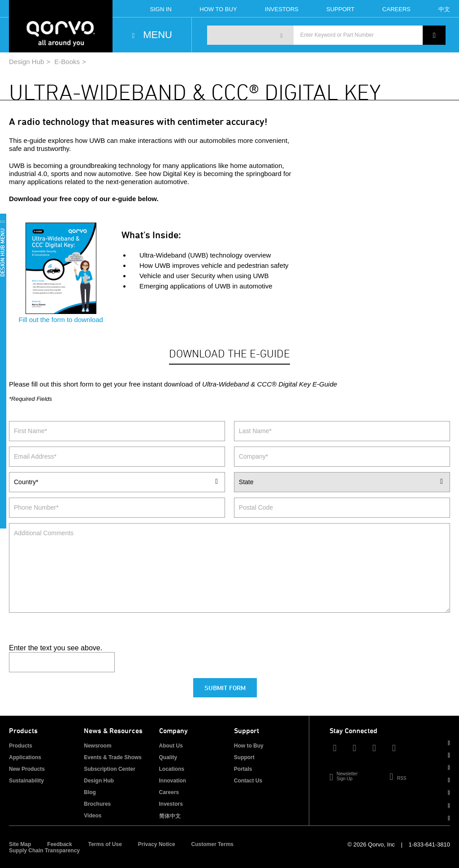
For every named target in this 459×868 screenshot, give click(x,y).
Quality (168, 757)
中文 (444, 9)
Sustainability (26, 781)
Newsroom (97, 746)
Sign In (161, 9)
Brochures (97, 804)
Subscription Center (110, 769)
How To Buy (218, 9)
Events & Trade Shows (113, 757)
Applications (25, 757)
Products (21, 746)
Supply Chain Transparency (44, 851)
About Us (171, 746)
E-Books (67, 62)
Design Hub (26, 62)
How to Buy (249, 746)
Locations (172, 769)
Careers (396, 9)
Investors (282, 9)
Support (340, 9)
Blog (90, 792)
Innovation (173, 781)
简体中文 (170, 816)
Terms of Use (105, 844)
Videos (93, 816)
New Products (27, 769)
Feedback (59, 844)
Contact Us (248, 781)
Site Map (20, 844)
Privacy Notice (157, 844)
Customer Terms (212, 844)
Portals (243, 769)
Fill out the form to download (61, 316)
